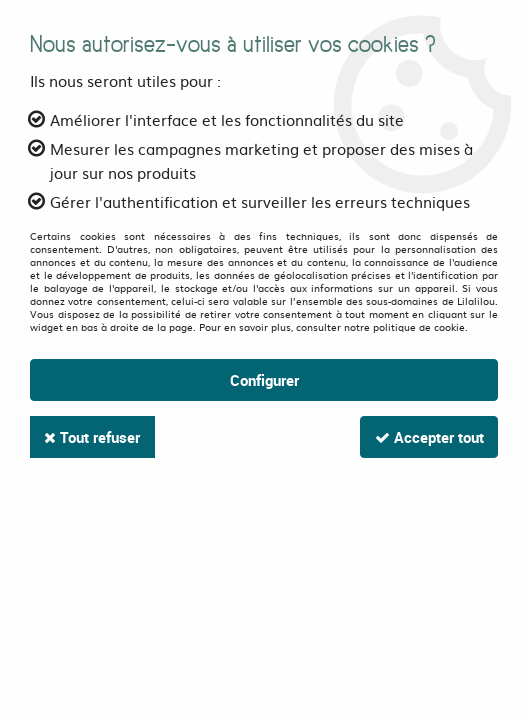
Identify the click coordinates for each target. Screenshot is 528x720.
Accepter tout (427, 437)
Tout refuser (94, 437)
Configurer (264, 380)
